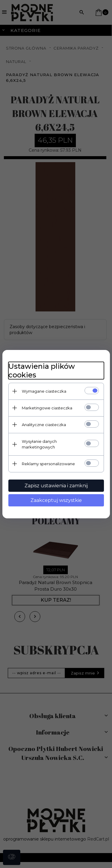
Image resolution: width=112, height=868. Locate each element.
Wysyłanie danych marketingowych (39, 444)
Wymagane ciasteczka (44, 391)
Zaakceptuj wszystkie (56, 500)
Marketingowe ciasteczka (47, 408)
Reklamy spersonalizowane (48, 464)
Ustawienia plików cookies (42, 371)
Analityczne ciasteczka (44, 425)
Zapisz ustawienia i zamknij (56, 486)
